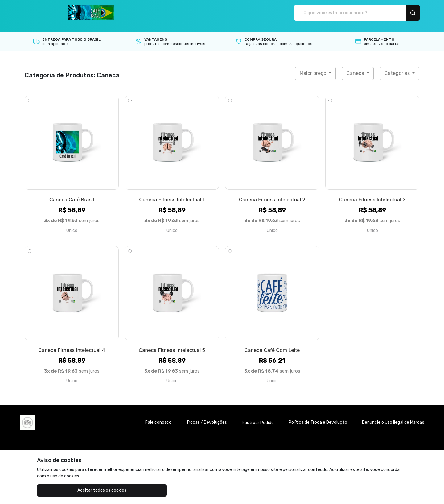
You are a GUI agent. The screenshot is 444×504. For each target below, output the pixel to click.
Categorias (398, 67)
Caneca (356, 67)
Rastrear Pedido (258, 416)
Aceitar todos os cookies (68, 490)
